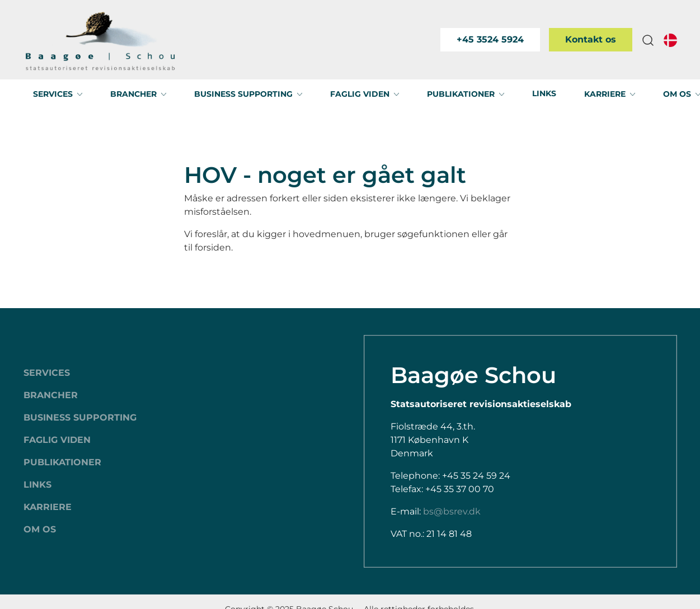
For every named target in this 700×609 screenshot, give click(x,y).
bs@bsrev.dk (452, 511)
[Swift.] (100, 40)
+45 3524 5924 (490, 39)
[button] (648, 40)
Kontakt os (591, 39)
